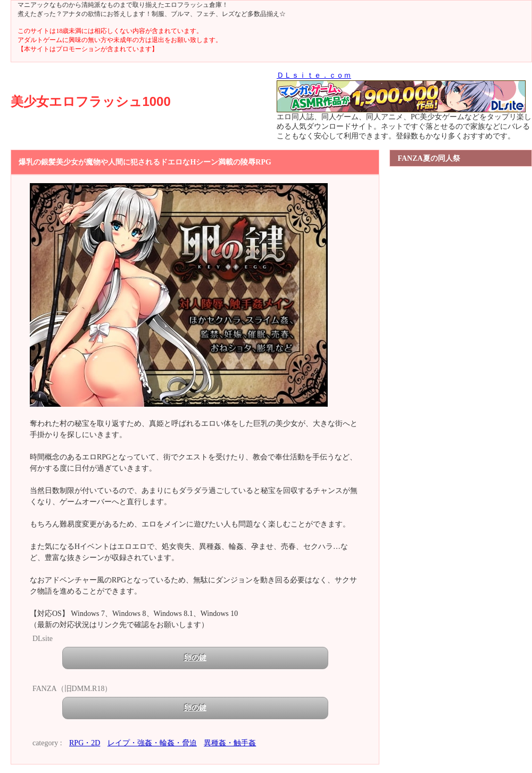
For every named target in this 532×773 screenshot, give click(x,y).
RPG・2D (85, 743)
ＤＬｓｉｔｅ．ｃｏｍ (314, 75)
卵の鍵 (195, 658)
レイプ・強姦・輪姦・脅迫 (152, 743)
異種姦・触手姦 (230, 743)
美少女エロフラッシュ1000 (90, 101)
